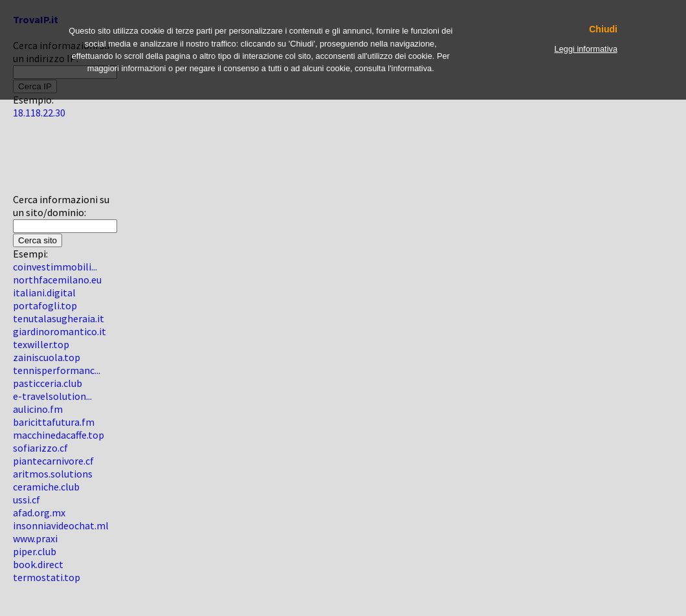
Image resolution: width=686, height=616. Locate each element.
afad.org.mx (39, 512)
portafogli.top (45, 305)
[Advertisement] (52, 161)
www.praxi (35, 538)
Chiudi (603, 29)
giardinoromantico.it (60, 331)
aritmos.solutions (53, 474)
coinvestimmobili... (55, 267)
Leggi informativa (586, 49)
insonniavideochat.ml (61, 525)
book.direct (38, 564)
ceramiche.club (46, 487)
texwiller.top (41, 344)
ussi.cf (27, 500)
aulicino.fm (38, 409)
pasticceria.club (48, 383)
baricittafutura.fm (54, 422)
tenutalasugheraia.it (59, 318)
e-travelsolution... (52, 396)
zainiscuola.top (47, 357)
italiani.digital (44, 292)
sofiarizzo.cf (40, 448)
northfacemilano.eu (57, 280)
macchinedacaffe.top (59, 435)
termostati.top (47, 577)
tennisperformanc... (57, 370)
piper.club (35, 551)
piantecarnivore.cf (53, 461)
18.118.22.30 (39, 113)
